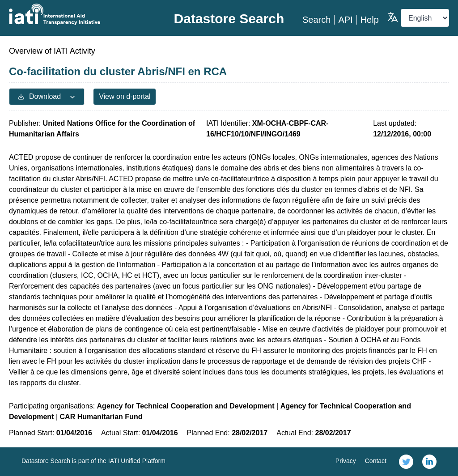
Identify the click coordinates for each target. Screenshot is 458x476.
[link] (406, 462)
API (345, 20)
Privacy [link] (346, 461)
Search (316, 20)
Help (370, 20)
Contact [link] (376, 461)
